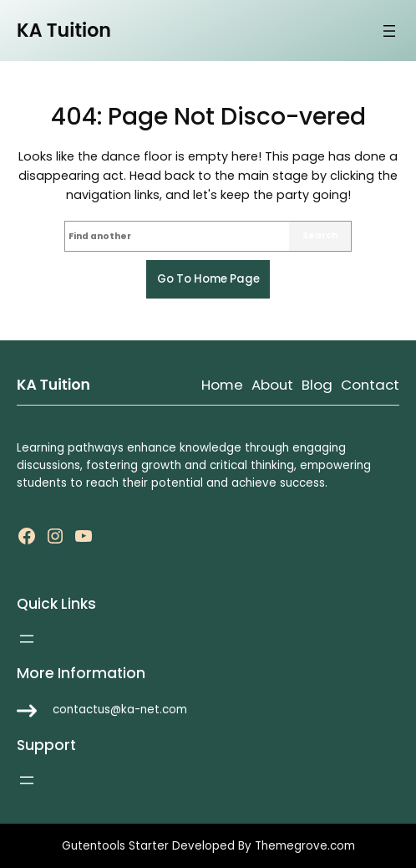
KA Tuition (64, 31)
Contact (370, 385)
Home (222, 385)
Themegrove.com (305, 846)
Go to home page (208, 279)
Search (320, 235)
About (272, 385)
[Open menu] (389, 31)
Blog (317, 385)
